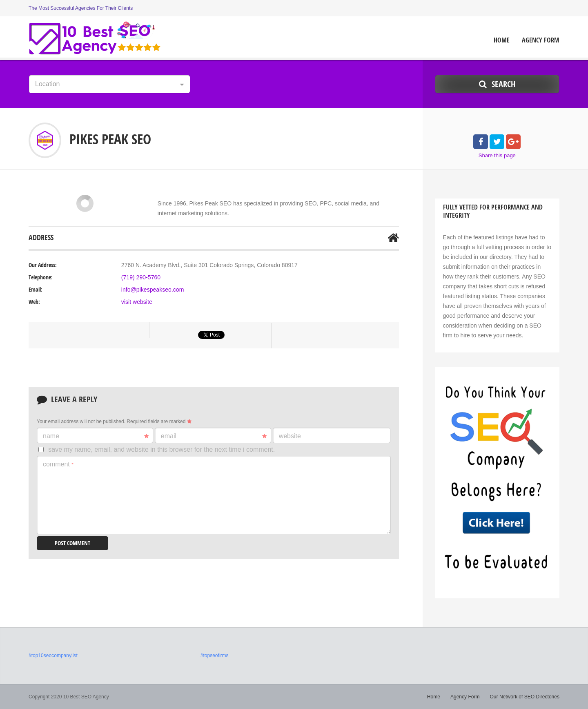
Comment (58, 464)
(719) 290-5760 (141, 277)
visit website (137, 302)
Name (96, 436)
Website (290, 436)
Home (502, 40)
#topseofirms (215, 655)
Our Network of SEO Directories (525, 697)
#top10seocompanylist (53, 655)
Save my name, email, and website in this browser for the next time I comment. (161, 449)
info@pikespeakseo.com (153, 290)
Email (214, 436)
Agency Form (541, 40)
